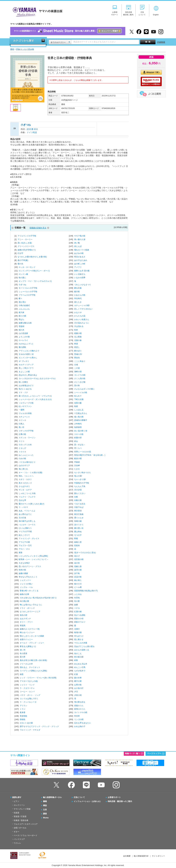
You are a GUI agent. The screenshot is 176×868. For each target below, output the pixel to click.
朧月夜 (77, 292)
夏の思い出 (79, 528)
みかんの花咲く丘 (82, 650)
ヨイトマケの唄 (81, 712)
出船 (76, 497)
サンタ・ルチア (25, 490)
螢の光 (20, 264)
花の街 (77, 563)
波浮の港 (78, 570)
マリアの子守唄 (25, 532)
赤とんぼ (78, 246)
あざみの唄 (79, 253)
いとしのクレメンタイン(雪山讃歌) (33, 556)
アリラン (23, 706)
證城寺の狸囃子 (81, 420)
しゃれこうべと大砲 (27, 493)
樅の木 (21, 330)
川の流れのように (82, 323)
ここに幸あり (80, 361)
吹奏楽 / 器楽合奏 (21, 820)
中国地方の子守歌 (82, 483)
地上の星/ (78, 476)
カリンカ (22, 420)
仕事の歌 (22, 434)
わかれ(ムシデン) (26, 344)
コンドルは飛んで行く (29, 699)
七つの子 (78, 535)
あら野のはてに (25, 514)
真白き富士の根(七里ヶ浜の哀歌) (33, 660)
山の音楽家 (23, 333)
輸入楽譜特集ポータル (52, 797)
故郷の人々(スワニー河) (30, 629)
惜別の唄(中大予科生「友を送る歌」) (90, 455)
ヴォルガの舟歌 (25, 413)
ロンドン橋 (23, 274)
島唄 (76, 406)
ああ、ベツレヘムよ (27, 511)
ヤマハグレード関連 (22, 809)
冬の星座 (23, 653)
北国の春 (78, 340)
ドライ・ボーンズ (27, 608)
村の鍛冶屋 (79, 657)
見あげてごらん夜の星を (84, 646)
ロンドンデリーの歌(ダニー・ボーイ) (34, 271)
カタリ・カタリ (25, 479)
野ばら (21, 319)
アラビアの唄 (24, 542)
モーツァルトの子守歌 (28, 288)
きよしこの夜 (24, 372)
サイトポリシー (158, 856)
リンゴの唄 (79, 719)
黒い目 (21, 427)
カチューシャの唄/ (82, 305)
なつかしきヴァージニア (30, 612)
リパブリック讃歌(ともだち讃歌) (33, 671)
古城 (76, 365)
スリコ (21, 441)
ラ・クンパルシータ (28, 702)
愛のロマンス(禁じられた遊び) (31, 504)
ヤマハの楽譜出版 (37, 11)
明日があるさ (80, 257)
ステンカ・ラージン (27, 438)
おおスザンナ (25, 619)
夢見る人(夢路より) (28, 646)
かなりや (78, 312)
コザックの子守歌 (26, 431)
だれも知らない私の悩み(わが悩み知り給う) (38, 598)
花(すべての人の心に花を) (85, 553)
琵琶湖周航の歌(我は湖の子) (86, 591)
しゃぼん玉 (79, 410)
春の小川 (78, 584)
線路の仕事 (24, 594)
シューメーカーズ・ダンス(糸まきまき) (35, 399)
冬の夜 (77, 601)
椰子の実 (78, 681)
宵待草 (77, 716)
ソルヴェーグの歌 (26, 403)
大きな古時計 (24, 563)
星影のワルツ (80, 622)
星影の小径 (79, 619)
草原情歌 (23, 716)
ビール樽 (78, 587)
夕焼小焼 (78, 695)
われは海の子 (80, 726)
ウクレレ (17, 843)
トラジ (23, 709)
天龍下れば (79, 507)
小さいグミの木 (25, 445)
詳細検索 (161, 42)
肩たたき (78, 302)
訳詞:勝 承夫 (32, 129)
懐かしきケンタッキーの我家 (32, 636)
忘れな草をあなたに (83, 723)
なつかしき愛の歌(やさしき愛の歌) (32, 257)
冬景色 (77, 598)
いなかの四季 (80, 278)
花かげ (77, 556)
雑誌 (45, 805)
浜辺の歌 (78, 577)
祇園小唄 (78, 333)
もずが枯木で (80, 671)
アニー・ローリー (25, 239)
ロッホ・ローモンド (27, 267)
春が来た (78, 580)
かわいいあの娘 (26, 723)
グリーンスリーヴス (26, 246)
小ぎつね (22, 285)
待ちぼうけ (79, 636)
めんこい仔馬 (80, 667)
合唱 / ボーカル (20, 828)
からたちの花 (80, 316)
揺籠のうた (79, 706)
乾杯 (76, 330)
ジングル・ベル (26, 587)
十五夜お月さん (81, 413)
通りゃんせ (79, 518)
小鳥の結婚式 (24, 305)
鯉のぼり (78, 351)
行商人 (21, 424)
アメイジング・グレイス (29, 539)
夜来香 (23, 712)
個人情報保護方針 (141, 856)
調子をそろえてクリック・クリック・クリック (39, 726)
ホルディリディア (26, 365)
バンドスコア (19, 839)
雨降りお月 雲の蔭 (82, 271)
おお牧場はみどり (26, 386)
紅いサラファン (25, 406)
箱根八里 (78, 542)
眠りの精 (22, 316)
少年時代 (78, 424)
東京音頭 (78, 511)
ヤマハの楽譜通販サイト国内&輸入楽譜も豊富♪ (68, 31)
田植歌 (23, 719)
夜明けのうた (80, 709)
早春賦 (77, 462)
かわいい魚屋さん (82, 319)
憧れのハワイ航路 (82, 250)
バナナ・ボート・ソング (30, 695)
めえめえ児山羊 (81, 664)
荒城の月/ (78, 354)
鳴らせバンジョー (27, 632)
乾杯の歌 (22, 570)
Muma (46, 818)
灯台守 (20, 253)
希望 (76, 344)
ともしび (22, 448)
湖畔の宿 (78, 372)
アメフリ (78, 267)
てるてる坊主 (80, 504)
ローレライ (23, 340)
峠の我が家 (24, 601)
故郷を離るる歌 (25, 323)
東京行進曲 (79, 514)
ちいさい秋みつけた (83, 473)
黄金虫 (77, 358)
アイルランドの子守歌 (27, 236)
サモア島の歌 (80, 236)
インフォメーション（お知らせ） (88, 801)
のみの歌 (22, 459)
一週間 (21, 410)
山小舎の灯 (79, 688)
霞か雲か (22, 302)
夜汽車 (21, 312)
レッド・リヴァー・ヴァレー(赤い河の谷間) (38, 678)
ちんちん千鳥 (80, 486)
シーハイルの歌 (81, 393)
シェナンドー (25, 580)
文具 (45, 810)
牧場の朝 (78, 632)
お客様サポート (114, 797)
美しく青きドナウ (26, 368)
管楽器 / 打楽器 (20, 816)
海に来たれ (23, 469)
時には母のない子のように (31, 605)
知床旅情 (78, 427)
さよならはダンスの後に (84, 389)
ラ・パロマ (23, 507)
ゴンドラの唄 (80, 375)
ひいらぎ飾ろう (25, 528)
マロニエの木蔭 (81, 643)
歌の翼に (22, 278)
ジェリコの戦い (26, 584)
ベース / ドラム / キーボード (25, 835)
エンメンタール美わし (28, 358)
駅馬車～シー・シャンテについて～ (34, 559)
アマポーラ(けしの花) (29, 681)
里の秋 (77, 386)
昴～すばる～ (80, 445)
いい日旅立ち (80, 274)
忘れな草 (22, 500)
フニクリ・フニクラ (27, 497)
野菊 (76, 539)
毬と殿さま (79, 639)
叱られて (78, 396)
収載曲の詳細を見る (38, 228)
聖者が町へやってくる (29, 591)
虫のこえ (78, 653)
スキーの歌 (79, 434)
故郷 (76, 605)
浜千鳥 (77, 573)
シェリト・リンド (27, 685)
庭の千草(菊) (23, 260)
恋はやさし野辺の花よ (28, 375)
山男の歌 (78, 685)
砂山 (76, 441)
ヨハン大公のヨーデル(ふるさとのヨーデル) (37, 378)
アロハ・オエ (24, 549)
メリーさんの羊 (26, 664)
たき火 (77, 469)
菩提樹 (21, 326)
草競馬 (23, 626)
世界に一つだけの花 (83, 452)
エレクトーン (19, 805)
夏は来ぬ (78, 532)
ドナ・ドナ (23, 393)
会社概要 (127, 856)
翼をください (80, 493)
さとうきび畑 (80, 382)
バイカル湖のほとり (27, 462)
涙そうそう (79, 525)
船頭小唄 (78, 459)
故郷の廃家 (23, 573)
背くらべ (78, 448)
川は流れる (79, 326)
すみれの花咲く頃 (26, 354)
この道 (77, 368)
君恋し (77, 347)
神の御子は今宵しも (27, 521)
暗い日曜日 (23, 382)
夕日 (76, 692)
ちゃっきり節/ (80, 479)
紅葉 (76, 674)
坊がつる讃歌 (80, 615)
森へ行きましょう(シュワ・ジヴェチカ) (35, 396)
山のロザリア (24, 466)
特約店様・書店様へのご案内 (120, 801)
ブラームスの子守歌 (27, 295)
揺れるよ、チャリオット (30, 667)
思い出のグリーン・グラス (30, 566)
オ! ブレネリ (24, 361)
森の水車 (78, 678)
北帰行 (77, 629)
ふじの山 (78, 594)
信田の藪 (78, 403)
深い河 (23, 650)
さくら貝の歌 (80, 378)
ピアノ (16, 801)
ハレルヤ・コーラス (27, 525)
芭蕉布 (77, 546)
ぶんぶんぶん (24, 309)
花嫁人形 (78, 566)
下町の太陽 (79, 399)
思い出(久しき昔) (25, 243)
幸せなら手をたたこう (28, 577)
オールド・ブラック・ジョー (32, 643)
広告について (79, 797)
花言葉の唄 (79, 559)
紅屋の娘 (78, 612)
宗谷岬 (77, 466)
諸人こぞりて (24, 535)
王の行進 (22, 518)
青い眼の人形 (80, 239)
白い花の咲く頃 (81, 431)
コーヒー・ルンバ (27, 692)
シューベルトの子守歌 (28, 292)
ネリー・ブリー (26, 622)
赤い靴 (77, 243)
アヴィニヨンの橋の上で (29, 351)
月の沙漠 (78, 490)
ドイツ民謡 (32, 132)
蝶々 (21, 298)
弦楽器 (16, 813)
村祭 (76, 660)
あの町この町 (80, 264)
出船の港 (78, 500)
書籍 (45, 801)
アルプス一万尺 (25, 546)
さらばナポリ (24, 486)
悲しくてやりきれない (83, 309)
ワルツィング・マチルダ (30, 730)
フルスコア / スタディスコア (26, 824)
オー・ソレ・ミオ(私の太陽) (30, 473)
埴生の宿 (23, 615)
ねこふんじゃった (26, 455)
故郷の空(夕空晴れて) (27, 250)
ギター (16, 832)
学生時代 (78, 298)
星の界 (23, 657)
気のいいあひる (25, 389)
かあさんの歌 (80, 295)
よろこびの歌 (24, 337)
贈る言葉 (78, 288)
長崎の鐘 (78, 521)
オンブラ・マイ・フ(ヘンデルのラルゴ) (35, 281)
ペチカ (77, 608)
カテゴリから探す (24, 41)
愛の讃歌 (22, 347)
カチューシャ (24, 417)
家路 (21, 553)
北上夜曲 (78, 337)
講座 (45, 814)
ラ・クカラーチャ (27, 688)
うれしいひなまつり (83, 285)
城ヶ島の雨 (79, 417)
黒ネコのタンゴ (25, 483)
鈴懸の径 (78, 438)
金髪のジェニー (26, 639)
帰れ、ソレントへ (26, 476)
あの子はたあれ (81, 260)
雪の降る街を (80, 702)
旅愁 (22, 674)
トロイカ (22, 452)
